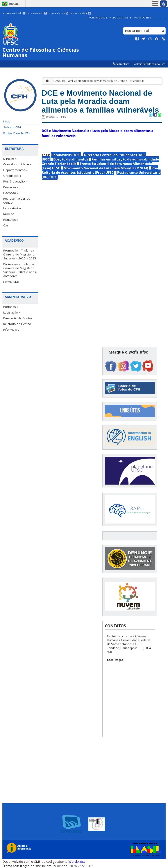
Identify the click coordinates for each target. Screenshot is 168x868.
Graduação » (12, 176)
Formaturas (11, 282)
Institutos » (11, 220)
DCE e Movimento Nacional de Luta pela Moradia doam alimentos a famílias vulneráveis (100, 101)
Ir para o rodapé (81, 13)
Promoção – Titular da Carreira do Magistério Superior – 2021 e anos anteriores (20, 270)
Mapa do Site (142, 17)
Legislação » (12, 312)
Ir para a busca (59, 13)
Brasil (14, 4)
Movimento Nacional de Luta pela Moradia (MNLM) (106, 168)
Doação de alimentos (71, 159)
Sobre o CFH (12, 127)
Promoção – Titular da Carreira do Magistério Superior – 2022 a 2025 (20, 254)
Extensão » (11, 193)
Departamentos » (15, 170)
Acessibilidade (98, 17)
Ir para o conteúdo (14, 13)
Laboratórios (12, 208)
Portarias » (11, 307)
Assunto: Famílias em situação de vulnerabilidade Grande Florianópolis (100, 81)
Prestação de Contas (18, 318)
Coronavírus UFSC (66, 155)
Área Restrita (121, 64)
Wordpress (77, 861)
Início (7, 121)
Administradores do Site (150, 64)
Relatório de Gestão (17, 324)
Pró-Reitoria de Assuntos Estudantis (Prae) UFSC (100, 170)
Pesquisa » (11, 187)
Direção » (10, 159)
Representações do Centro (17, 201)
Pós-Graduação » (15, 181)
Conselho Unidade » (17, 164)
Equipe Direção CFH (17, 133)
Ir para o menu (37, 13)
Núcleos (9, 214)
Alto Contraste (120, 17)
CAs (6, 225)
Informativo (11, 330)
